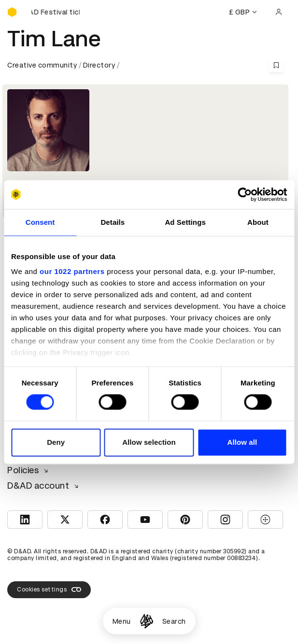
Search (174, 621)
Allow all (242, 442)
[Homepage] (147, 621)
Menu (122, 621)
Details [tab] (113, 222)
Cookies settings (49, 589)
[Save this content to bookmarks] (276, 65)
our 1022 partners (72, 271)
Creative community (42, 65)
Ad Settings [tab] (185, 222)
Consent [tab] (40, 222)
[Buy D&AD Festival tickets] (56, 12)
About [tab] (258, 222)
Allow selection (149, 442)
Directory (99, 65)
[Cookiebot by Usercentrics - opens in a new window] (245, 194)
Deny (56, 442)
